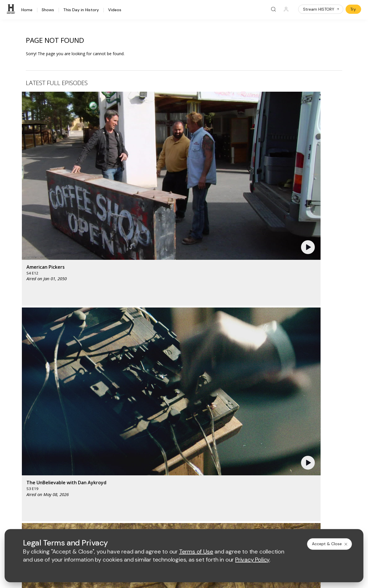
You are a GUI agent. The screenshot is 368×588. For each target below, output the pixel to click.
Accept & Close (330, 544)
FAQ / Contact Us (24, 490)
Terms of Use (113, 521)
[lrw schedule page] (213, 422)
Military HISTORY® (25, 468)
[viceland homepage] (242, 405)
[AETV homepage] (110, 405)
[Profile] (286, 9)
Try (353, 9)
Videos (115, 10)
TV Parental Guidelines (212, 468)
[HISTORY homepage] (20, 410)
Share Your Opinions (27, 483)
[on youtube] (42, 506)
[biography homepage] (133, 422)
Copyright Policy (177, 521)
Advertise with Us (116, 449)
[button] (116, 137)
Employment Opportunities (215, 449)
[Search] (273, 9)
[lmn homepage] (183, 405)
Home (27, 10)
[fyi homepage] (210, 405)
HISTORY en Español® (29, 461)
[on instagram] (57, 506)
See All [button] (329, 312)
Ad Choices (240, 521)
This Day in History (81, 10)
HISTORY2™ (19, 453)
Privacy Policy (144, 521)
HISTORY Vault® (23, 438)
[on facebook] (11, 505)
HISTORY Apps (22, 446)
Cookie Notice (211, 521)
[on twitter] (27, 506)
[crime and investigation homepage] (184, 422)
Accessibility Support (210, 459)
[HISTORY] (12, 9)
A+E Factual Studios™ (120, 459)
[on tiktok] (72, 506)
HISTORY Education (27, 431)
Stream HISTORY (321, 9)
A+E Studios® (113, 468)
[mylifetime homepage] (147, 405)
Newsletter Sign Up (26, 475)
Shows (48, 10)
